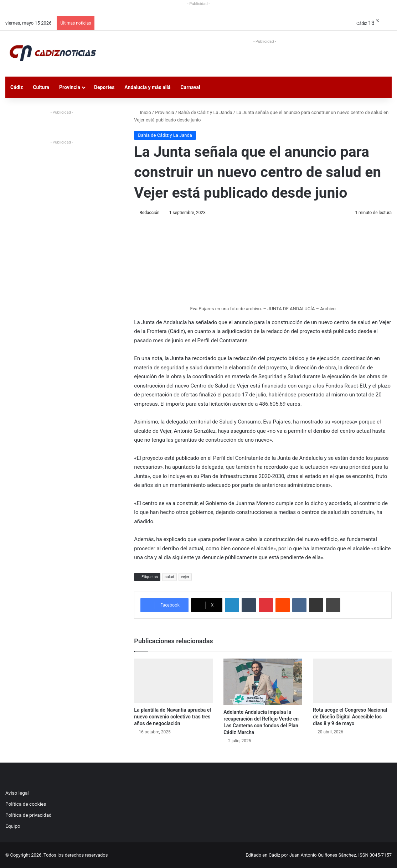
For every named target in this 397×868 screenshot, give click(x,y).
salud (169, 577)
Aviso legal (17, 793)
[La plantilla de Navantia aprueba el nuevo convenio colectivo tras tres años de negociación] (173, 681)
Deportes (104, 87)
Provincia (70, 87)
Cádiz (17, 87)
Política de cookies (26, 804)
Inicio (142, 112)
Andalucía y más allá (147, 87)
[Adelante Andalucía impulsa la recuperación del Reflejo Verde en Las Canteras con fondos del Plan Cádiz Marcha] (263, 682)
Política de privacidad (29, 815)
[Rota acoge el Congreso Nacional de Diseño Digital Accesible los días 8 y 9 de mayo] (352, 681)
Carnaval (190, 87)
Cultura (41, 87)
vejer (185, 577)
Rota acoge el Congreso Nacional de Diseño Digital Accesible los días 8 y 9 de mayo (350, 717)
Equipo (13, 826)
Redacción (149, 213)
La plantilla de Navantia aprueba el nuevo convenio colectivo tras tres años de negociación (172, 717)
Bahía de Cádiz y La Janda (205, 112)
